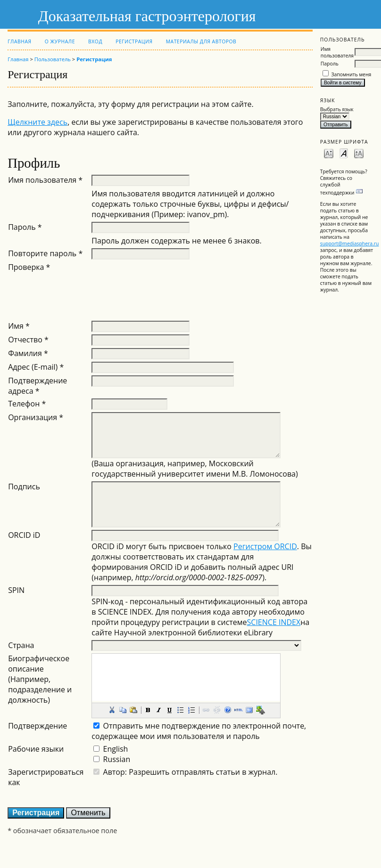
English (116, 749)
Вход (95, 41)
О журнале (60, 41)
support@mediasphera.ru (350, 243)
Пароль (330, 64)
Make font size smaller (329, 153)
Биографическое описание (39, 664)
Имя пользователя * (45, 180)
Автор (114, 772)
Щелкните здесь (37, 122)
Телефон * (27, 404)
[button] (112, 710)
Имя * (19, 326)
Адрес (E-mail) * (36, 367)
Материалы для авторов (201, 41)
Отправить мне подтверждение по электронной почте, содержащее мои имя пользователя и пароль (199, 731)
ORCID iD (24, 535)
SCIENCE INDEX (274, 622)
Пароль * (25, 227)
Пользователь (53, 59)
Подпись (24, 487)
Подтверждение (37, 726)
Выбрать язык (337, 109)
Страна (21, 645)
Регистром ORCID (265, 546)
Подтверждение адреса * (37, 386)
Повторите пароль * (45, 253)
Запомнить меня (351, 74)
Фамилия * (28, 353)
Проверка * (29, 267)
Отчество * (28, 340)
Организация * (36, 417)
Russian (117, 759)
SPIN (16, 590)
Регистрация (134, 41)
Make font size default (344, 153)
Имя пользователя (337, 52)
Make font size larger (359, 153)
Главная (19, 41)
